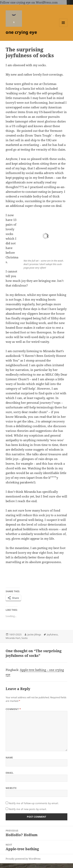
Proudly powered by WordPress (23, 859)
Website (11, 788)
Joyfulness (52, 634)
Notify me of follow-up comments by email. (34, 803)
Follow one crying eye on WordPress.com (29, 2)
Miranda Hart (13, 638)
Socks (25, 638)
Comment (13, 709)
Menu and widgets (63, 27)
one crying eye (21, 32)
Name (9, 758)
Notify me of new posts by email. (28, 809)
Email (10, 773)
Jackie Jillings (34, 634)
